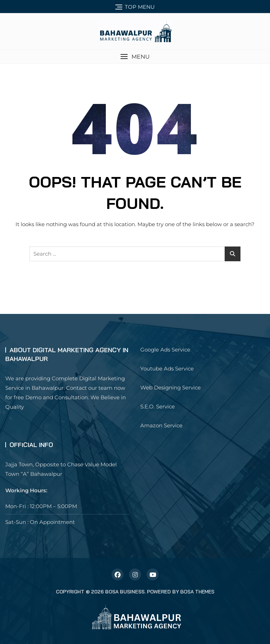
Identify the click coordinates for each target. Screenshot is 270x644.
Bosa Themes (197, 592)
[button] (135, 57)
